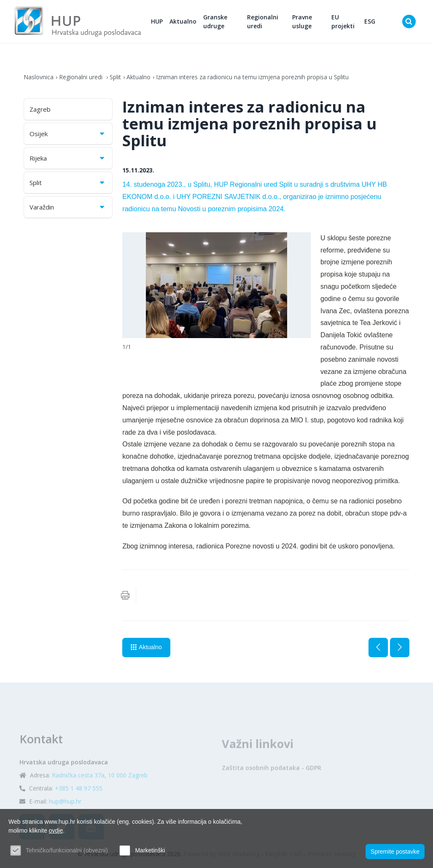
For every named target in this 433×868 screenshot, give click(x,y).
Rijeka (68, 158)
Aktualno (183, 21)
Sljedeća (400, 648)
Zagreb (40, 109)
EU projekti (343, 21)
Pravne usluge (302, 21)
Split (115, 77)
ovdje (56, 830)
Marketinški (150, 850)
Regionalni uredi (263, 21)
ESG (370, 21)
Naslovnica (39, 77)
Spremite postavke (395, 852)
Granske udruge (215, 21)
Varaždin (68, 207)
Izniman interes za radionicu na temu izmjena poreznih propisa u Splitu (252, 77)
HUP (157, 21)
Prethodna (378, 648)
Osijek (68, 134)
